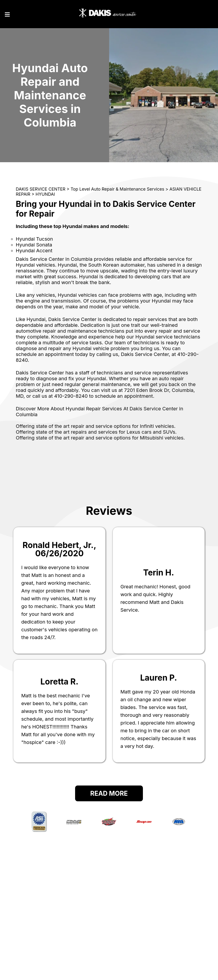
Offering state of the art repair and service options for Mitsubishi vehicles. (100, 438)
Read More (109, 793)
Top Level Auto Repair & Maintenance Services (117, 189)
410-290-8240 (71, 396)
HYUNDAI (45, 194)
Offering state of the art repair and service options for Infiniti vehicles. (96, 426)
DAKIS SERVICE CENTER (41, 189)
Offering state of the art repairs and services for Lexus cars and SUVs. (96, 432)
